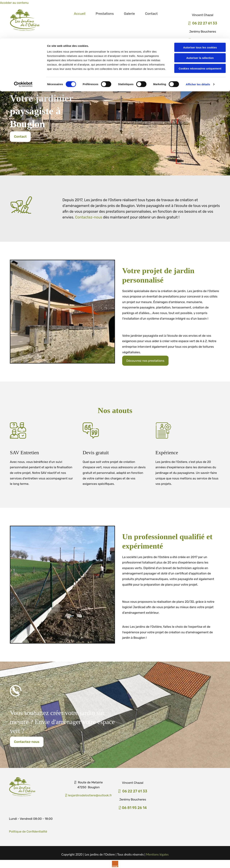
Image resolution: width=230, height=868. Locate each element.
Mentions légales (157, 854)
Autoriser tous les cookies (200, 9)
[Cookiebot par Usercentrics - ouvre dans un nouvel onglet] (23, 46)
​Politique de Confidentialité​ (28, 831)
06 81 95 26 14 (134, 808)
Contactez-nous (89, 217)
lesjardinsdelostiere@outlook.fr (89, 795)
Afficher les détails (198, 46)
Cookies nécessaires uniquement (200, 30)
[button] (20, 137)
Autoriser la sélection (200, 20)
